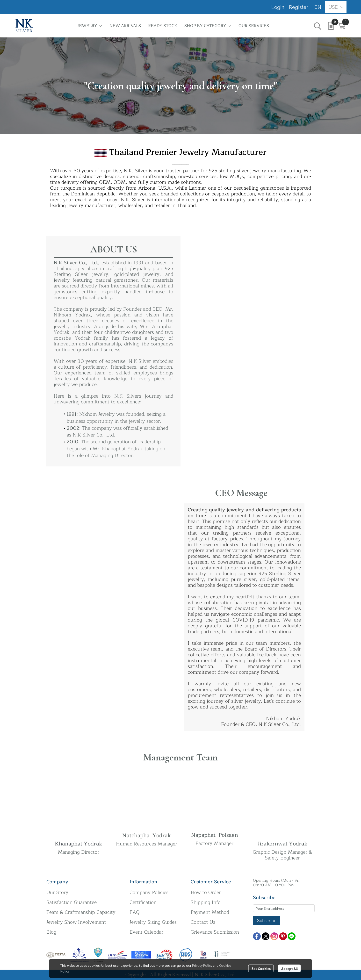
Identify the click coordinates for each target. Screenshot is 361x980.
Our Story (57, 892)
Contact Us (203, 922)
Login (278, 7)
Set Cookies (261, 968)
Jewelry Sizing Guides (153, 922)
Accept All (289, 968)
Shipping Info (206, 902)
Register (299, 7)
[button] (318, 7)
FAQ (135, 912)
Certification (143, 902)
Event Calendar (146, 932)
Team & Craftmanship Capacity (81, 912)
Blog (51, 932)
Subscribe (267, 921)
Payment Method (210, 912)
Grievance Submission (215, 932)
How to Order (206, 892)
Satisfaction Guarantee (72, 902)
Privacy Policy (202, 965)
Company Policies (149, 892)
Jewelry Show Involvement (76, 922)
